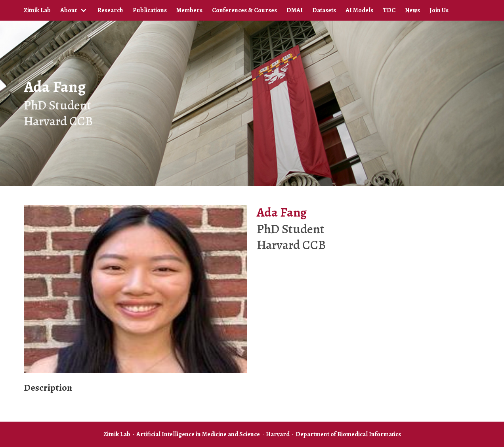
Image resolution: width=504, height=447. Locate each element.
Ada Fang (55, 87)
